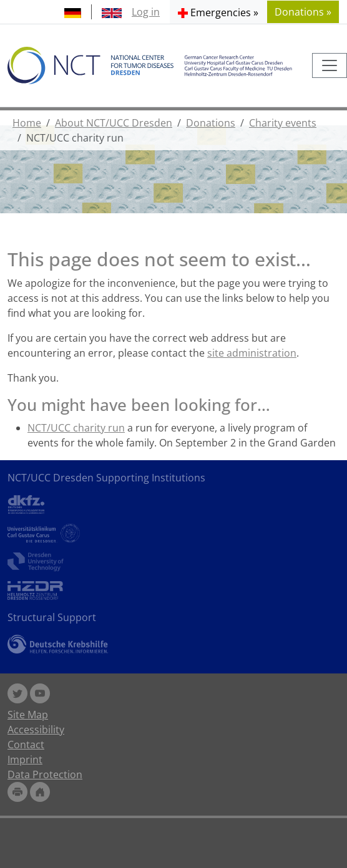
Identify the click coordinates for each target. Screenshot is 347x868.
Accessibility (36, 730)
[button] (218, 12)
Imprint (25, 759)
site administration (252, 353)
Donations (211, 123)
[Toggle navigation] (330, 65)
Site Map (28, 715)
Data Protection (45, 774)
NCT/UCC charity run (76, 428)
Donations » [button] (303, 12)
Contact (26, 745)
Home (27, 123)
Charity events (283, 123)
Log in (146, 12)
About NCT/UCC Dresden (114, 123)
